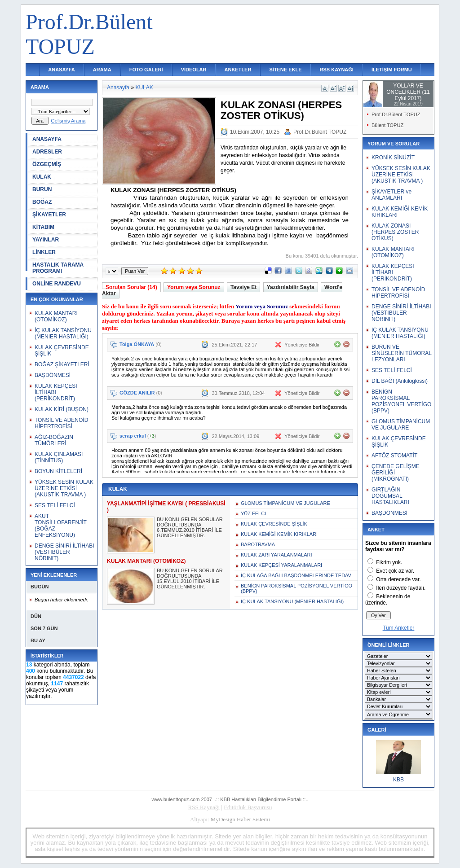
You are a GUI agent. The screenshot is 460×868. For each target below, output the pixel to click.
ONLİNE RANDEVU (57, 284)
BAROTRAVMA (258, 544)
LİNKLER (44, 252)
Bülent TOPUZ (387, 125)
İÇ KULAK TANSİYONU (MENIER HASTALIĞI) (63, 333)
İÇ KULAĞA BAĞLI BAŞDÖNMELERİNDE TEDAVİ (297, 575)
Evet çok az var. (395, 571)
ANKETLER (238, 70)
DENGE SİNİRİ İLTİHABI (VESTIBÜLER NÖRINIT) (64, 552)
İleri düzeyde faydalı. (401, 588)
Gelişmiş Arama (68, 121)
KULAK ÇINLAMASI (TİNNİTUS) (59, 457)
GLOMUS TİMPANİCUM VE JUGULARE (285, 503)
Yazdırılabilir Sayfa (291, 287)
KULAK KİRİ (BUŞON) (62, 409)
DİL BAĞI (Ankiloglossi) (400, 381)
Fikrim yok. (389, 562)
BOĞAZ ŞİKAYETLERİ (62, 364)
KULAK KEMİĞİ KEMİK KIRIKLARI (279, 534)
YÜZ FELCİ (253, 513)
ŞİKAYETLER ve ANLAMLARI (391, 195)
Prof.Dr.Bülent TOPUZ (320, 132)
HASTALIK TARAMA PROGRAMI (58, 268)
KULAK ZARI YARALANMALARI (276, 555)
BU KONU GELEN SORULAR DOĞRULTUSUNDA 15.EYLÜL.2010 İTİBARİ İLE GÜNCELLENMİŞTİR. (190, 579)
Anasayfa (118, 88)
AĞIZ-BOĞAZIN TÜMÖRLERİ (54, 440)
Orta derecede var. (398, 579)
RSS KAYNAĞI (337, 70)
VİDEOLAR (194, 70)
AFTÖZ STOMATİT (394, 456)
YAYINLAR (46, 240)
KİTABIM (43, 227)
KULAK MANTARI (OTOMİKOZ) (56, 316)
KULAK (42, 177)
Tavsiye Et (243, 287)
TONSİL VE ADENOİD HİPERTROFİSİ (61, 423)
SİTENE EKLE (285, 70)
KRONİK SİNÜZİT (393, 158)
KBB (398, 780)
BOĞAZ (42, 202)
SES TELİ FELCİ (55, 505)
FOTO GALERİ (146, 70)
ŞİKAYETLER (49, 215)
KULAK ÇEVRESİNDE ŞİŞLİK (274, 524)
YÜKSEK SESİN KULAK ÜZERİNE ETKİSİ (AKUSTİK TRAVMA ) (64, 488)
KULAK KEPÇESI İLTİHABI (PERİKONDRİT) (56, 392)
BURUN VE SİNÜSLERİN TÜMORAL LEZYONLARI (401, 353)
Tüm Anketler (399, 628)
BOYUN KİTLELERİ (58, 471)
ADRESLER (47, 152)
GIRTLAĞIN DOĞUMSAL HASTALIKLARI (390, 496)
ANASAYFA (62, 70)
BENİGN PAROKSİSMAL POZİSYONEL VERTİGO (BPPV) (296, 588)
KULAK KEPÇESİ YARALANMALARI (281, 565)
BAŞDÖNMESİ (53, 375)
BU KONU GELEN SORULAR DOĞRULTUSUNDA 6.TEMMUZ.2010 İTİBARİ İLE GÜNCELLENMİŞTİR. (190, 527)
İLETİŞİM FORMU (392, 70)
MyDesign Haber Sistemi (240, 819)
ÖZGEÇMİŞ (47, 164)
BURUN (42, 189)
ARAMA (102, 70)
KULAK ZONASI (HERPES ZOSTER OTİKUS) (395, 232)
